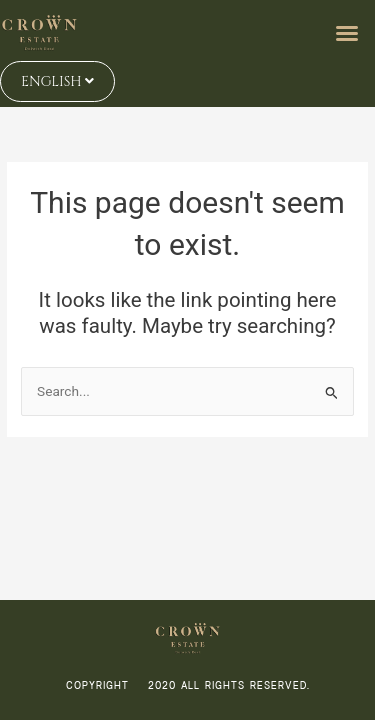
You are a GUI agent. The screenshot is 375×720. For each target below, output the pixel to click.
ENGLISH (57, 81)
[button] (347, 33)
